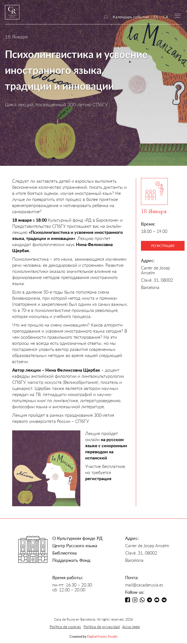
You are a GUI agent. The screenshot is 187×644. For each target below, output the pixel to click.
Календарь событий (131, 17)
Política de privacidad (102, 627)
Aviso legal (131, 627)
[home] (12, 15)
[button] (178, 15)
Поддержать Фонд (71, 560)
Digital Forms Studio (102, 636)
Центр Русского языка (75, 545)
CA (166, 17)
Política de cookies (65, 627)
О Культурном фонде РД (77, 538)
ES (156, 17)
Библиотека (65, 553)
